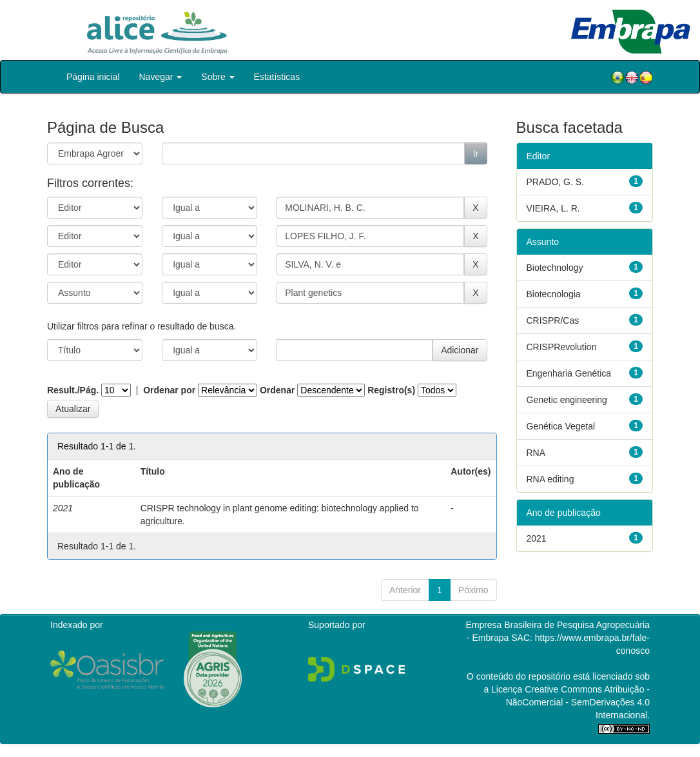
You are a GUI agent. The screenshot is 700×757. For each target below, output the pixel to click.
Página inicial (93, 77)
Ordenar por (169, 390)
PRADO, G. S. (555, 182)
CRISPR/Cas (553, 320)
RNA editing (550, 479)
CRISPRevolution (562, 347)
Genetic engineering (567, 400)
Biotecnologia (554, 294)
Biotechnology (555, 268)
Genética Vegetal (561, 426)
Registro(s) (391, 390)
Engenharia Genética (569, 373)
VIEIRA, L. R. (553, 208)
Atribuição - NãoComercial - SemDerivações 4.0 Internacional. (578, 702)
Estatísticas (277, 77)
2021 (537, 538)
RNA (536, 453)
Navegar (161, 77)
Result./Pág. (73, 390)
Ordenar (277, 390)
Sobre (218, 77)
